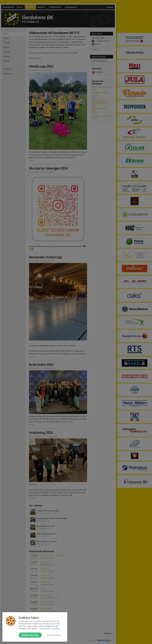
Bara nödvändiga (54, 635)
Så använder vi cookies (49, 629)
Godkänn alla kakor (30, 635)
